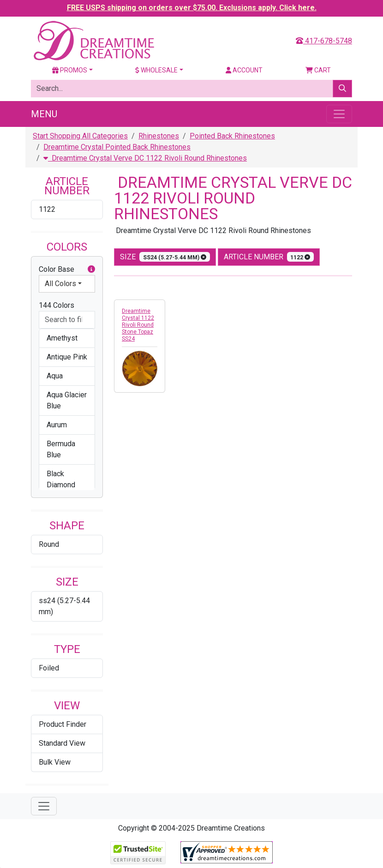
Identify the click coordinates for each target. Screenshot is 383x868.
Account (244, 70)
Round (49, 544)
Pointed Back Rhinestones (232, 136)
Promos (70, 70)
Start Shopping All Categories (80, 136)
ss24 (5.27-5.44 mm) (64, 606)
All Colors (60, 284)
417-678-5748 (324, 41)
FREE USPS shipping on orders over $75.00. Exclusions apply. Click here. (192, 8)
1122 (47, 209)
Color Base (67, 269)
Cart (318, 70)
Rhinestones (159, 136)
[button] (91, 269)
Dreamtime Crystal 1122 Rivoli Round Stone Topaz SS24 (138, 325)
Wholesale (156, 70)
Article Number (269, 257)
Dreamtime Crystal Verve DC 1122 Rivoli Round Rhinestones (145, 158)
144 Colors (57, 305)
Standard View (62, 743)
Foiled (49, 668)
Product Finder (63, 724)
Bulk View (55, 762)
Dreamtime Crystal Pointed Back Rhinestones (117, 147)
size (165, 257)
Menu (44, 114)
